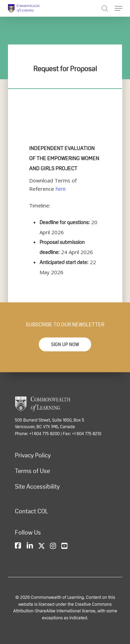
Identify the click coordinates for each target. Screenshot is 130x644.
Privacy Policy (33, 455)
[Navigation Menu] (119, 8)
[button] (65, 344)
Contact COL (32, 511)
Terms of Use (32, 471)
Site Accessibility (37, 487)
